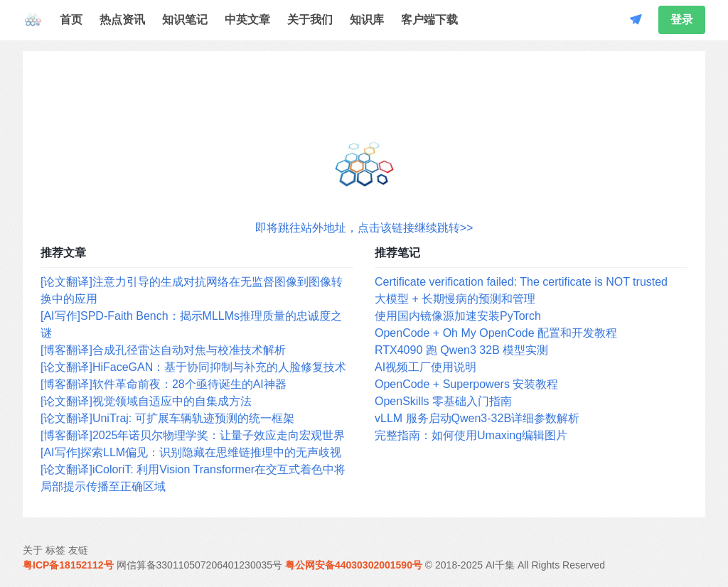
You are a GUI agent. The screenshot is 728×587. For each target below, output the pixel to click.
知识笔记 (185, 20)
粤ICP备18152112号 (68, 565)
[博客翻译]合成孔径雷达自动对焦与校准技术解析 (163, 350)
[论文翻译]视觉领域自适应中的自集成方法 (146, 401)
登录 (682, 20)
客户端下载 (429, 20)
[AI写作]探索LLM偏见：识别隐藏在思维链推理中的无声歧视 (191, 452)
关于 (33, 550)
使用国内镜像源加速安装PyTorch (458, 316)
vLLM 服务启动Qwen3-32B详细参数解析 (477, 418)
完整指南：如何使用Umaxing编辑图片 (471, 435)
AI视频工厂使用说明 (425, 367)
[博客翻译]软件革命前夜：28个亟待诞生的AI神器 (164, 384)
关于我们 (310, 20)
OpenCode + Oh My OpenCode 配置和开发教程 (496, 333)
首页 (71, 20)
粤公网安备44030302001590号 (354, 565)
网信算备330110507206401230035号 (200, 565)
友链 (78, 550)
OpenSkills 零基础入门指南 (443, 401)
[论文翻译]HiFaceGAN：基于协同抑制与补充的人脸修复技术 (193, 367)
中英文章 (247, 20)
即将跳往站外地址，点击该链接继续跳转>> (364, 228)
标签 (55, 550)
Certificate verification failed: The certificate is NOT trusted (521, 282)
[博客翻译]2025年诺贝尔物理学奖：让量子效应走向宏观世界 (193, 435)
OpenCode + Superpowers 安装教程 (466, 384)
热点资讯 (122, 20)
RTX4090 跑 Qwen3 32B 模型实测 (461, 350)
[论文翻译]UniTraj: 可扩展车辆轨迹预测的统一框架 (167, 418)
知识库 (367, 20)
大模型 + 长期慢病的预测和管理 (455, 299)
